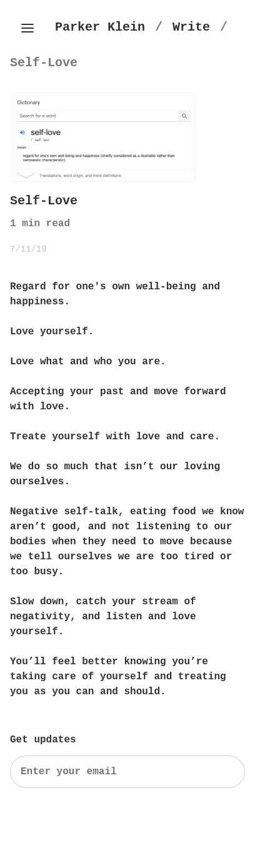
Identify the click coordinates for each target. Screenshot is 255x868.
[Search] (127, 772)
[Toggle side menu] (27, 28)
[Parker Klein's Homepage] (100, 27)
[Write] (191, 27)
